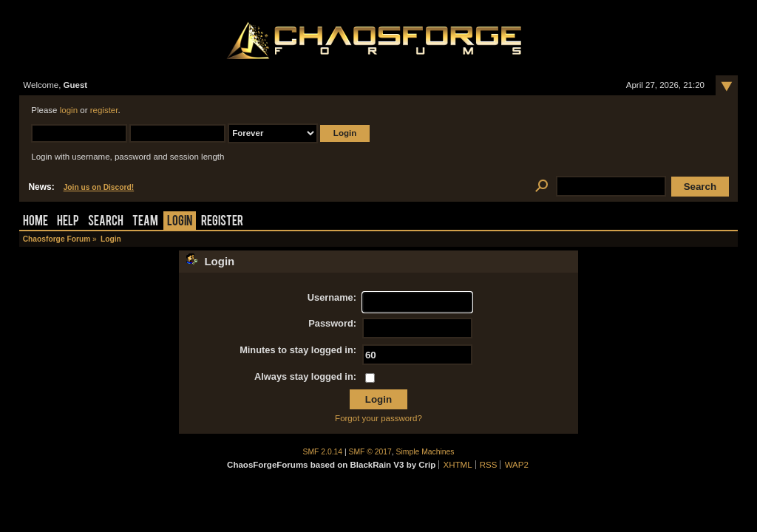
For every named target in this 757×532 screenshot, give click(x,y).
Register (222, 222)
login (69, 110)
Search (106, 222)
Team (145, 222)
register (104, 110)
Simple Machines (425, 452)
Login (180, 222)
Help (68, 222)
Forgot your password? (378, 418)
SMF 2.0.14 (323, 452)
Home (35, 222)
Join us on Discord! (99, 187)
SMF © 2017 (370, 452)
